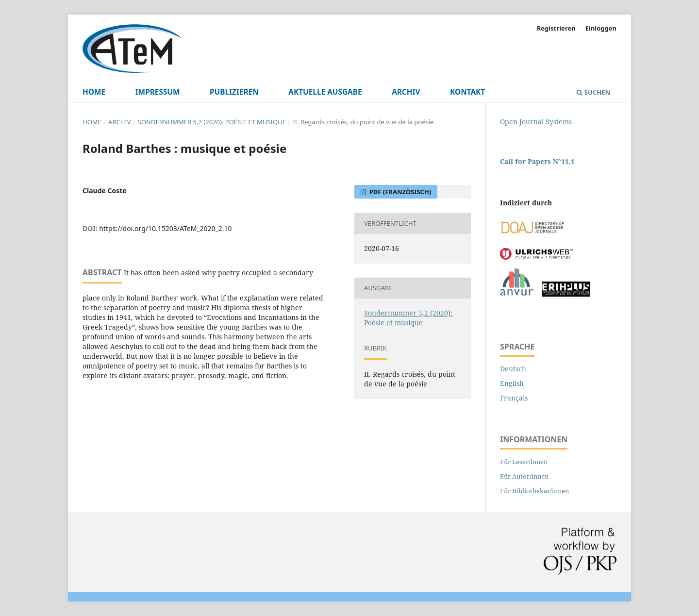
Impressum (158, 92)
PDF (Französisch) (399, 192)
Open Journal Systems (536, 122)
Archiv (406, 92)
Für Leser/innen (524, 462)
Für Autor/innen (524, 476)
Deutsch (513, 369)
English (512, 383)
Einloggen (601, 28)
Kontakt (467, 92)
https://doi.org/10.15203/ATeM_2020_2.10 (165, 228)
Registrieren (556, 28)
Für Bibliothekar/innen (534, 491)
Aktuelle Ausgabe (325, 92)
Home (94, 92)
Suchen (593, 92)
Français (514, 398)
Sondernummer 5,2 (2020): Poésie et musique (212, 122)
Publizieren (234, 92)
